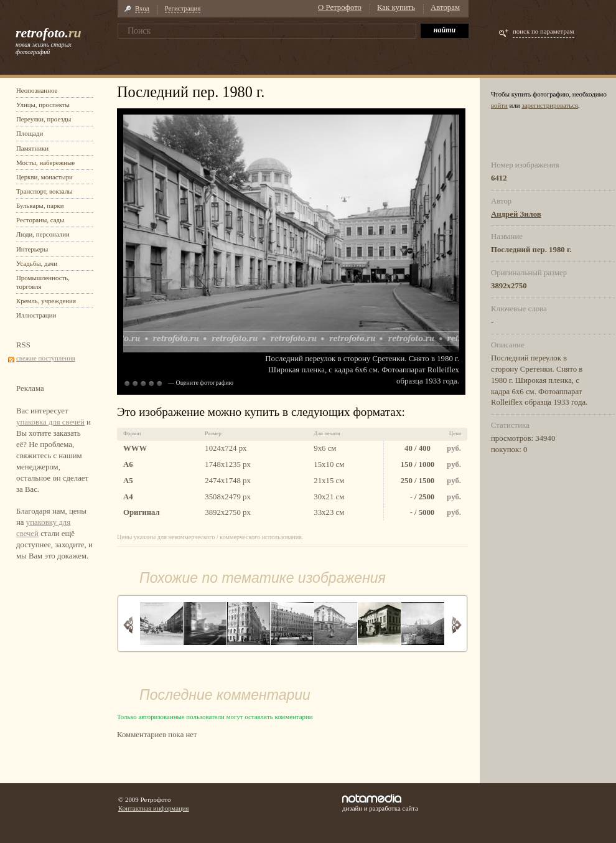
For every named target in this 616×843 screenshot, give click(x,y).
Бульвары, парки (40, 205)
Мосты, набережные (45, 162)
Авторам (445, 7)
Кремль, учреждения (46, 301)
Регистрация (183, 8)
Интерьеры (32, 249)
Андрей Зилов (516, 214)
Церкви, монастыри (44, 177)
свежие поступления (46, 358)
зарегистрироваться (550, 105)
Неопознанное (37, 90)
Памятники (32, 148)
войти (499, 105)
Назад (128, 625)
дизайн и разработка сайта (380, 803)
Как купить (396, 7)
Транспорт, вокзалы (44, 191)
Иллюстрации (36, 315)
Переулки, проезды (44, 119)
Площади (30, 133)
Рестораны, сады (40, 220)
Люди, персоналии (43, 234)
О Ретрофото (340, 7)
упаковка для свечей (50, 422)
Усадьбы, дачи (37, 263)
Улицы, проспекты (43, 105)
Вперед (456, 625)
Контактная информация (154, 808)
